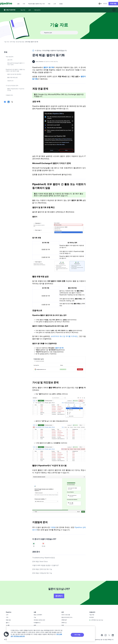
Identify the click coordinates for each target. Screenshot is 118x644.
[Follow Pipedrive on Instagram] (106, 636)
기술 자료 (6, 42)
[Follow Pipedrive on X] (109, 636)
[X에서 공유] (12, 102)
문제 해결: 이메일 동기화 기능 (42, 573)
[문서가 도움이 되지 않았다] (43, 544)
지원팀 (53, 527)
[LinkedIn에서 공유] (9, 102)
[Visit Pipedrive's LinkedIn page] (113, 635)
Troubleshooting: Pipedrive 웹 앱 (43, 558)
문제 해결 (13, 42)
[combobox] (96, 4)
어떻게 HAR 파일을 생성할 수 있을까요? (46, 565)
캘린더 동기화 (49, 67)
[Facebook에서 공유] (5, 102)
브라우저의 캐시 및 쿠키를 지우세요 (64, 336)
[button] (6, 634)
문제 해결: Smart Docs (40, 561)
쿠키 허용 (77, 635)
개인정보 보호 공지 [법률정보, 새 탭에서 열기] (19, 636)
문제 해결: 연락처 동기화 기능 (42, 569)
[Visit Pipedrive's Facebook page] (102, 636)
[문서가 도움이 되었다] (34, 544)
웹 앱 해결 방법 (20, 42)
